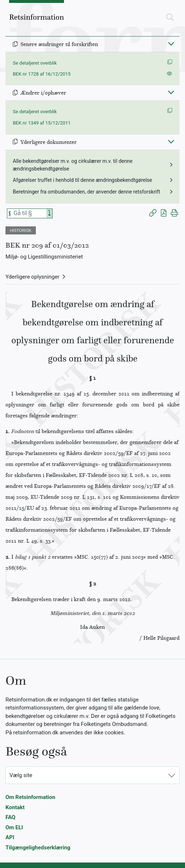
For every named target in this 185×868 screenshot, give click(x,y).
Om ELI (14, 827)
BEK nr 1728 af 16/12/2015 (42, 74)
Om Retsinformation (30, 797)
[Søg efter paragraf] (29, 213)
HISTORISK (21, 230)
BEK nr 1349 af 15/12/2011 (42, 123)
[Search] (49, 213)
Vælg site (21, 775)
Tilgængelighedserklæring (38, 848)
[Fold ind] (171, 43)
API (10, 837)
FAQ (10, 817)
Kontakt (15, 807)
